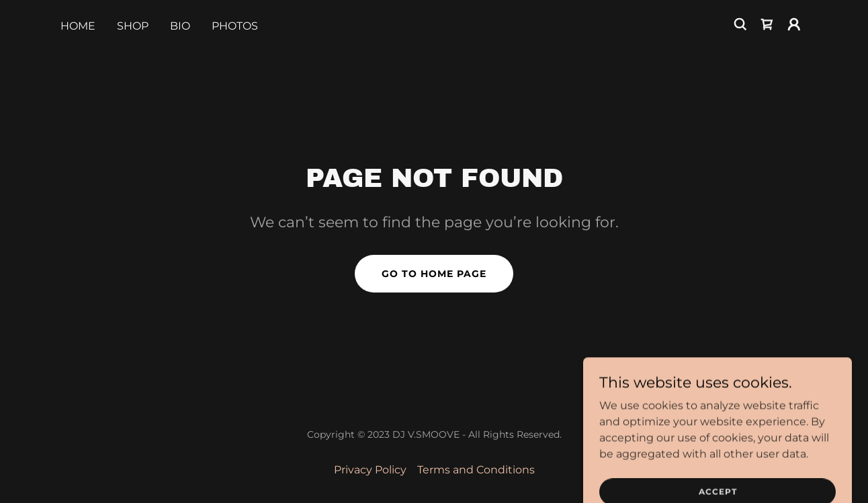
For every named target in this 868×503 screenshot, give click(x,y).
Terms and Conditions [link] (476, 470)
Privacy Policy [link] (370, 470)
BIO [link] (180, 26)
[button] (794, 24)
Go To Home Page (434, 274)
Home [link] (78, 26)
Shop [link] (133, 26)
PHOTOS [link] (235, 26)
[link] (767, 24)
